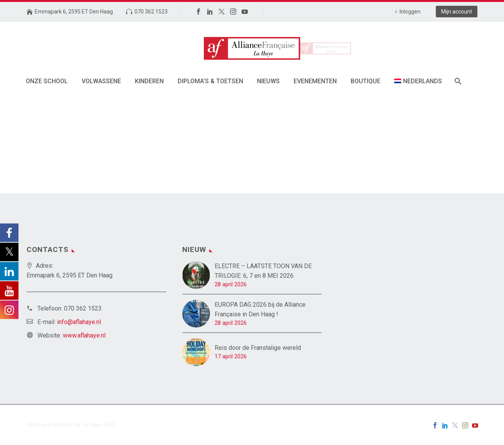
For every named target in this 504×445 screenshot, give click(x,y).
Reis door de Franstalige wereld (258, 348)
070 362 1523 (151, 12)
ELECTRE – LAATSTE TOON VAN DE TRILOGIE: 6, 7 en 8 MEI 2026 (263, 271)
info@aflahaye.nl (79, 322)
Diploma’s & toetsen (210, 81)
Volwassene (101, 81)
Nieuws (268, 81)
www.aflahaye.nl (84, 335)
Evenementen (315, 81)
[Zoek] (458, 81)
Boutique (365, 81)
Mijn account (457, 12)
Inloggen (410, 12)
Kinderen (149, 81)
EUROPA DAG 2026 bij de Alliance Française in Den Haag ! (260, 309)
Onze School (47, 81)
